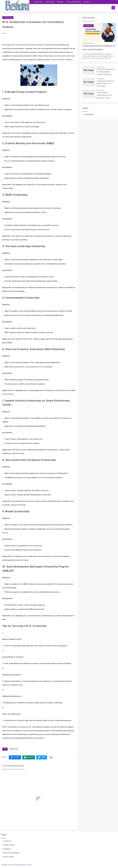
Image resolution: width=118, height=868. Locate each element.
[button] (15, 757)
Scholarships (8, 17)
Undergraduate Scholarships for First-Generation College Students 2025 (104, 96)
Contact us (87, 2)
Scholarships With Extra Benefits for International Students (99, 48)
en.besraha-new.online (24, 865)
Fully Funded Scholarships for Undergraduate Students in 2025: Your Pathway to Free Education (106, 72)
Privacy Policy (38, 2)
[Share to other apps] (51, 757)
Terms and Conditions (74, 2)
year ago (101, 67)
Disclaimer (61, 2)
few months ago (89, 43)
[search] (113, 8)
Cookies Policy (50, 2)
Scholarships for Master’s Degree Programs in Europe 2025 (105, 84)
